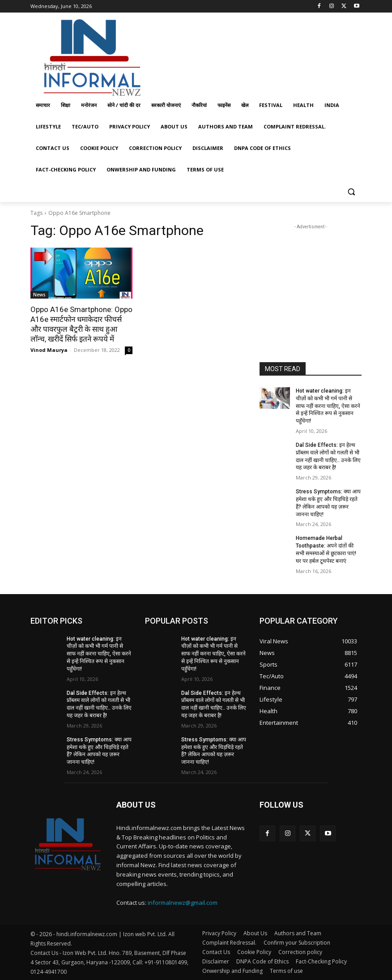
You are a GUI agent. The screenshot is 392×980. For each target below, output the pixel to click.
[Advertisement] (257, 55)
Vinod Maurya (49, 350)
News (39, 295)
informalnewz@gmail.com (183, 903)
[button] (351, 191)
